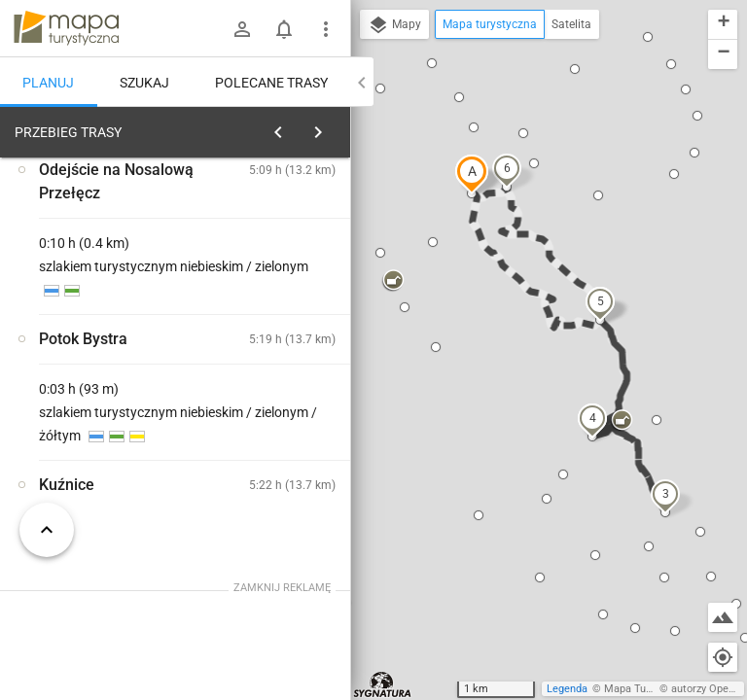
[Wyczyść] (334, 127)
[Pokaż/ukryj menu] (326, 29)
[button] (472, 174)
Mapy (394, 25)
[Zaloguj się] (242, 29)
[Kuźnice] (105, 420)
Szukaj (144, 83)
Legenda (567, 689)
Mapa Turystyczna (648, 689)
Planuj (48, 83)
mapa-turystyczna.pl (66, 28)
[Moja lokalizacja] (723, 657)
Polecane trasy (271, 83)
